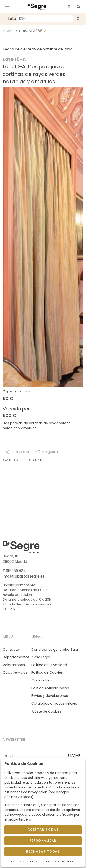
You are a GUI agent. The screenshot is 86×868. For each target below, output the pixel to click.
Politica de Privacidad (49, 665)
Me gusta (47, 452)
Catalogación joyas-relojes (54, 703)
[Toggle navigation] (7, 6)
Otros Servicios (15, 672)
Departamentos (16, 657)
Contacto (11, 650)
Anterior (10, 460)
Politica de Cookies (47, 672)
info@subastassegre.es (24, 576)
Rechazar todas (43, 851)
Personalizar (43, 840)
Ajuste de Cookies (47, 711)
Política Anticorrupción (50, 688)
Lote (12, 19)
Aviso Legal (41, 657)
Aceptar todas (43, 829)
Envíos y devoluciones (50, 696)
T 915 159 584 (14, 571)
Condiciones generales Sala (55, 650)
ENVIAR (74, 756)
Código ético (42, 680)
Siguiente (37, 460)
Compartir (18, 452)
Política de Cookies (24, 862)
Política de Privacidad (61, 862)
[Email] (33, 756)
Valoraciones (14, 665)
